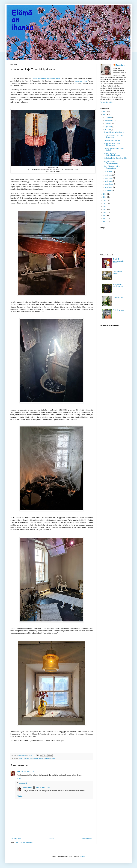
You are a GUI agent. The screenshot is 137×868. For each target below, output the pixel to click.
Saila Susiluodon (47, 78)
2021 (105, 115)
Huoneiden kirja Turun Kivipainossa (112, 144)
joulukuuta (109, 117)
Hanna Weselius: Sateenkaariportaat (112, 154)
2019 (105, 197)
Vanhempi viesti (87, 839)
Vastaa (19, 778)
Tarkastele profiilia (107, 102)
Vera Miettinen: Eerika (112, 140)
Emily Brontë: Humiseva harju (119, 286)
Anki (18, 772)
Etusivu (51, 839)
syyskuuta (108, 127)
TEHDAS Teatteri (49, 758)
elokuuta (108, 130)
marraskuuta (109, 120)
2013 (105, 216)
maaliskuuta (109, 184)
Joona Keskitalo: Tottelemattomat (111, 162)
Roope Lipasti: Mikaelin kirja (114, 132)
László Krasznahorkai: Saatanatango (112, 167)
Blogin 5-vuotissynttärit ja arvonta (119, 261)
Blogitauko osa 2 (119, 297)
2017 (105, 203)
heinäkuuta (109, 172)
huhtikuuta (109, 181)
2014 (105, 212)
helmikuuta (109, 187)
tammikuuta (109, 190)
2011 (105, 222)
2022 (105, 112)
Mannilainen (27, 788)
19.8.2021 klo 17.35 (28, 772)
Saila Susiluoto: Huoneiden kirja (115, 158)
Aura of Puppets (24, 758)
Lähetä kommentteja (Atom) (24, 842)
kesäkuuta (109, 175)
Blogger (82, 856)
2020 (105, 194)
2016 (105, 206)
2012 (105, 219)
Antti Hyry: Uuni (119, 310)
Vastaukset (23, 783)
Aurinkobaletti (34, 758)
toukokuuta (109, 178)
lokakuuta (108, 123)
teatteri (41, 758)
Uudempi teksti (16, 839)
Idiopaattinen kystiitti (118, 273)
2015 (105, 209)
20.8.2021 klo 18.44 (43, 788)
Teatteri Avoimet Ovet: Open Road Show (114, 136)
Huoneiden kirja (81, 81)
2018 (105, 200)
